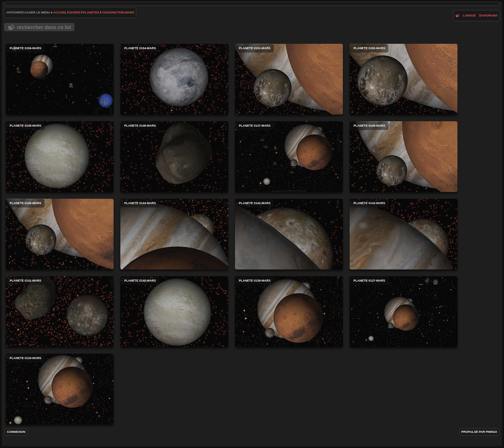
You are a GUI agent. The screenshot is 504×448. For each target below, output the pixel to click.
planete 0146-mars (404, 157)
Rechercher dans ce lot (44, 27)
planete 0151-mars (289, 79)
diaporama (488, 15)
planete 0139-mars (289, 312)
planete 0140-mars (174, 312)
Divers (75, 12)
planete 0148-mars (174, 157)
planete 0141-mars (60, 312)
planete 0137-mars (404, 312)
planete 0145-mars (60, 234)
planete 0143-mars (404, 234)
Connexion (16, 432)
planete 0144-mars (174, 234)
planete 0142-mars (289, 234)
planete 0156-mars (60, 79)
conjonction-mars (118, 12)
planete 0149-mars (60, 157)
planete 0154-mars (174, 79)
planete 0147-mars (289, 157)
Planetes (91, 12)
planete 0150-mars (404, 79)
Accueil (60, 12)
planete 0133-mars (60, 389)
